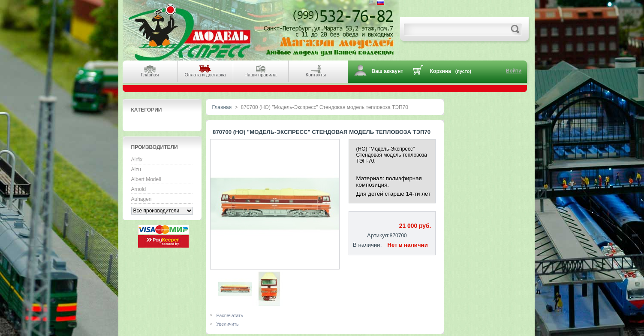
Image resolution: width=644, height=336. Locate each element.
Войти (514, 71)
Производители (155, 147)
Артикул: (378, 235)
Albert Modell (146, 179)
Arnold (139, 189)
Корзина (441, 71)
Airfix (137, 160)
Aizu (136, 170)
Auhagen (141, 199)
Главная (222, 107)
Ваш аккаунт (388, 71)
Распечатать (230, 315)
